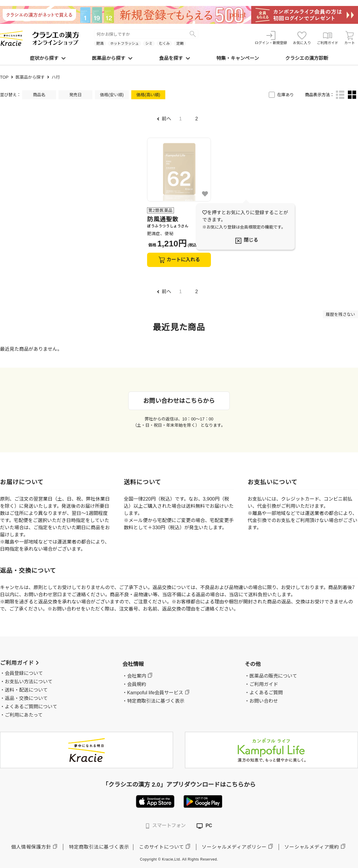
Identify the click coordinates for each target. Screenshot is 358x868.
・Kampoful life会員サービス (153, 693)
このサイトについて (162, 847)
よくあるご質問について (31, 707)
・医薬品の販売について (271, 676)
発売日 (75, 95)
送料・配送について (26, 690)
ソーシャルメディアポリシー (234, 847)
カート (350, 38)
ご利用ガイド (328, 38)
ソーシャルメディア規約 (312, 847)
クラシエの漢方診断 (307, 58)
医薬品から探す (112, 58)
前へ (164, 119)
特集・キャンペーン (238, 58)
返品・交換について (26, 698)
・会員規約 (134, 684)
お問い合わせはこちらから (179, 401)
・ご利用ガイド (261, 684)
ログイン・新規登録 (271, 38)
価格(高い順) (148, 95)
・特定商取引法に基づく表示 (153, 701)
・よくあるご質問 (264, 693)
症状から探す (48, 58)
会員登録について (24, 673)
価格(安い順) (112, 95)
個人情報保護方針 (31, 847)
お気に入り (302, 38)
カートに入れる (179, 260)
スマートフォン (166, 826)
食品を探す (175, 58)
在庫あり (286, 95)
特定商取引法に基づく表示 (99, 847)
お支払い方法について (29, 682)
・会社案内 (134, 676)
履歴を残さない (340, 314)
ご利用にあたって (24, 715)
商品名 (39, 95)
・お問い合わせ (261, 701)
